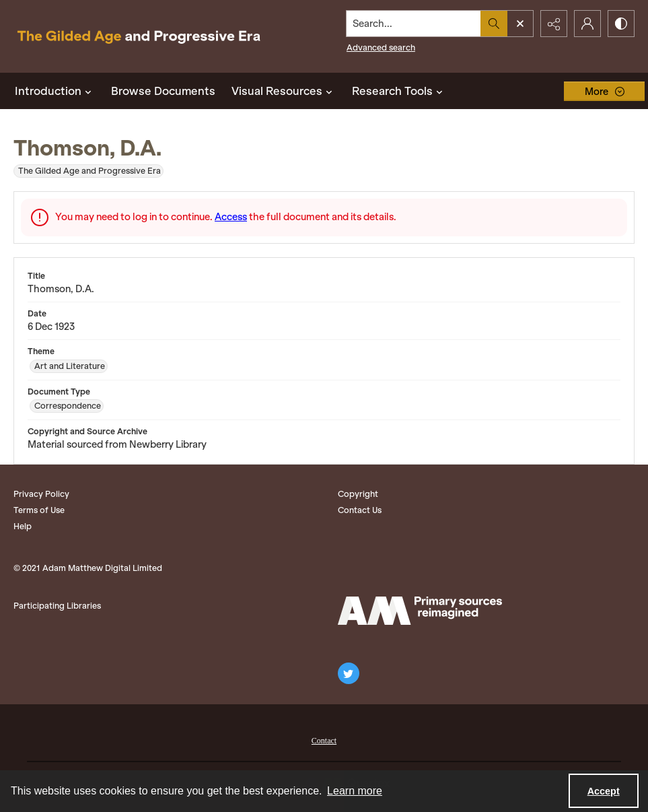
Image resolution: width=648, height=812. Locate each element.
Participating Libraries (57, 606)
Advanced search (381, 47)
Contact (324, 741)
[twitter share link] (349, 673)
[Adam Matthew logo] (420, 611)
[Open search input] (520, 24)
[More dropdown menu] (604, 91)
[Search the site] (414, 24)
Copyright (358, 494)
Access (231, 217)
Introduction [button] (55, 91)
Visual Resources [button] (284, 91)
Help (23, 526)
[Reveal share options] (554, 24)
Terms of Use (39, 510)
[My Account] (587, 24)
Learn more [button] (355, 791)
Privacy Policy (41, 494)
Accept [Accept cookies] (604, 791)
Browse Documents (163, 91)
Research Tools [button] (399, 91)
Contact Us (360, 510)
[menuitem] (324, 739)
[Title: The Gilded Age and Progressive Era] (139, 36)
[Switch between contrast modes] (621, 24)
